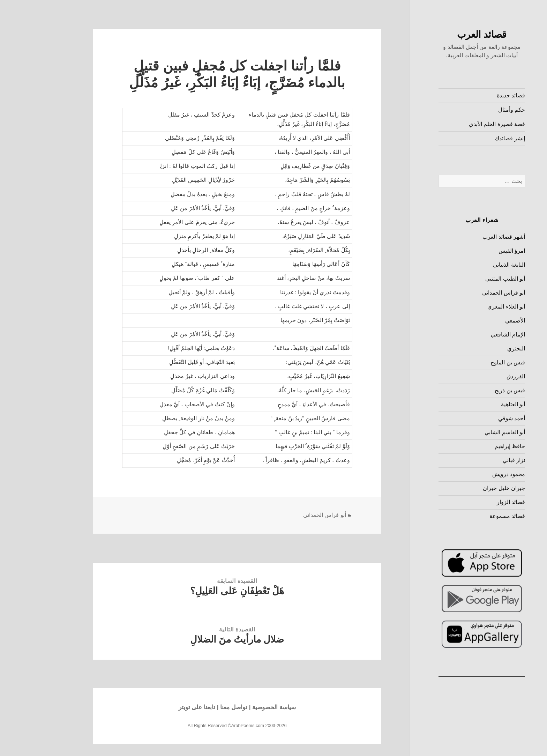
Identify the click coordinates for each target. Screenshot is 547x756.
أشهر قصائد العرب (468, 237)
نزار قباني (478, 460)
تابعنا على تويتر (161, 707)
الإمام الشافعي (472, 335)
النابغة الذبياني (473, 265)
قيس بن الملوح (472, 362)
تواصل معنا (198, 707)
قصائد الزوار (475, 502)
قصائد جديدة (475, 95)
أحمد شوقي (476, 418)
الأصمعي (479, 321)
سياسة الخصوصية (238, 707)
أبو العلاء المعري (471, 307)
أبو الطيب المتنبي (470, 279)
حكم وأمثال (476, 110)
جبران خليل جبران (468, 488)
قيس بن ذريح (474, 390)
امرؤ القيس (476, 251)
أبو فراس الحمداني (468, 293)
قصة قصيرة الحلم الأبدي (461, 124)
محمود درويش (473, 474)
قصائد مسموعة (472, 516)
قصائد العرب (446, 35)
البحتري (481, 349)
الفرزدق (480, 376)
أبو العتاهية (477, 404)
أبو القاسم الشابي (469, 432)
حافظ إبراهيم (474, 446)
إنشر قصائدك (474, 138)
